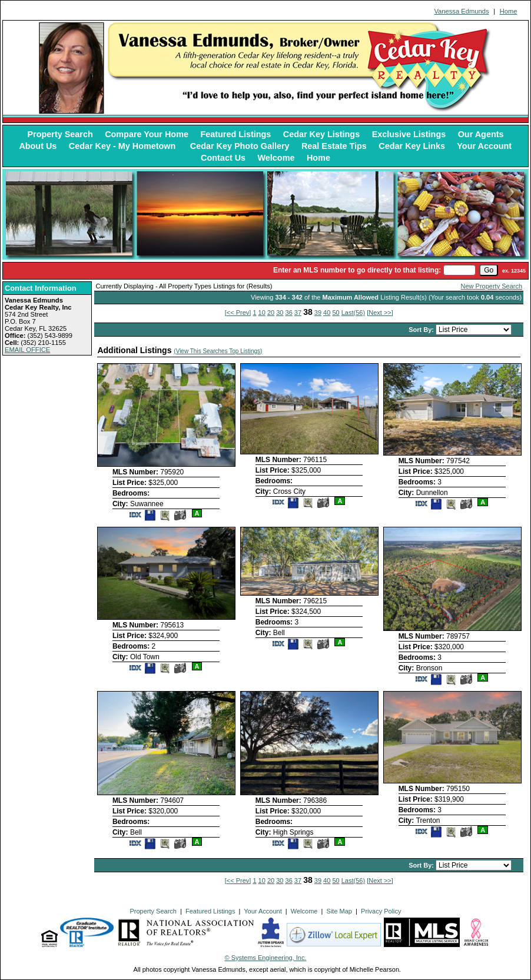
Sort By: (422, 330)
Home (509, 11)
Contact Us (223, 158)
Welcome (276, 158)
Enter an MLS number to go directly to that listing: (357, 270)
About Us (38, 146)
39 (318, 313)
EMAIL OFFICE (27, 350)
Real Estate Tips (334, 146)
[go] (489, 270)
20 (271, 313)
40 (327, 313)
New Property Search (492, 286)
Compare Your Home (147, 134)
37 (298, 313)
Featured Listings (235, 134)
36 (289, 313)
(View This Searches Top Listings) (218, 351)
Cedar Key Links (412, 146)
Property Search (60, 134)
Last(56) (353, 313)
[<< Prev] (238, 313)
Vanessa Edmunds (461, 11)
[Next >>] (380, 313)
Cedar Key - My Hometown (124, 146)
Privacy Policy (381, 911)
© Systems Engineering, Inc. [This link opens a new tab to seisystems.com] (266, 958)
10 (262, 313)
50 (336, 313)
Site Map (339, 911)
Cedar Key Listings (321, 134)
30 (280, 313)
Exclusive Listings (409, 134)
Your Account (484, 146)
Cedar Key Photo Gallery (240, 146)
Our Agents (481, 134)
